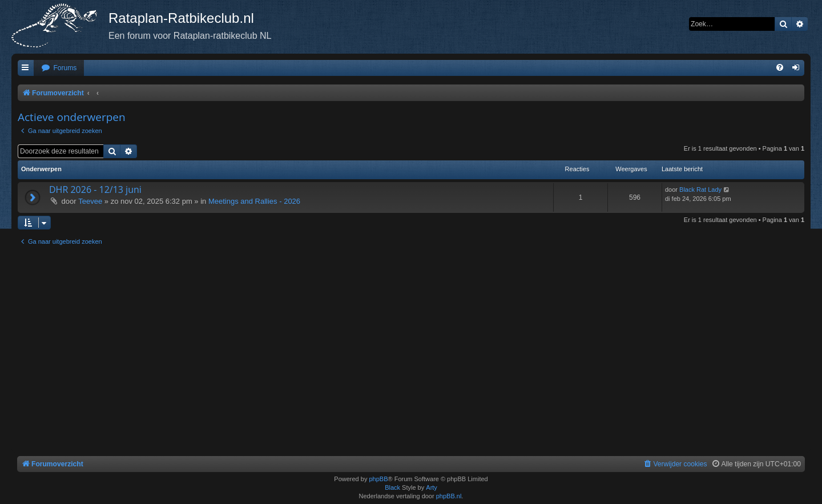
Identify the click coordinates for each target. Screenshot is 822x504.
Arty (432, 487)
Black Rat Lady (700, 189)
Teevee (90, 201)
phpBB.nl (449, 496)
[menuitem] (59, 68)
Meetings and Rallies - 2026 (254, 201)
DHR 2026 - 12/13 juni (95, 189)
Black (392, 487)
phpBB (378, 479)
